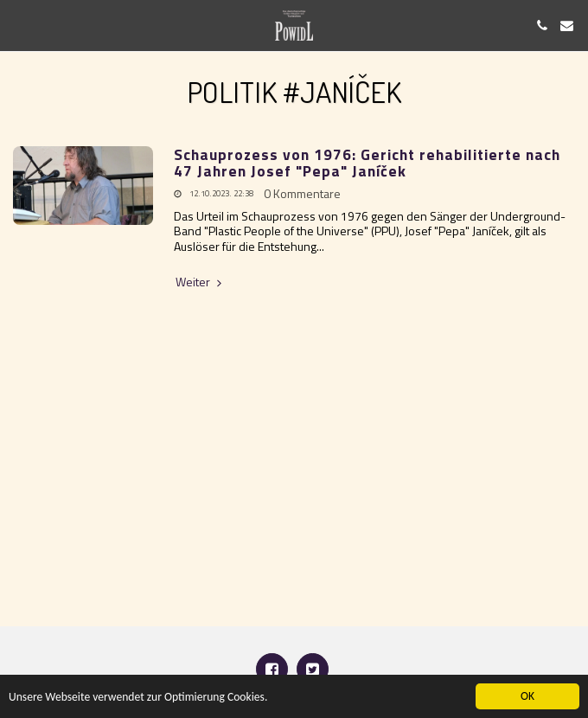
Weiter (200, 282)
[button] (19, 25)
